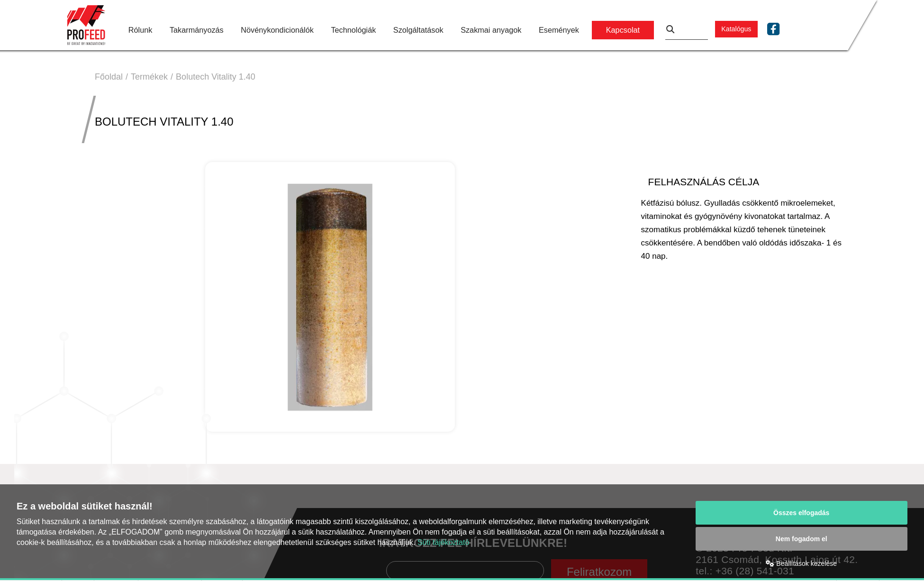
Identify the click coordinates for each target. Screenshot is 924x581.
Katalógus (736, 29)
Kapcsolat (623, 30)
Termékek (149, 77)
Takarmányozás (197, 30)
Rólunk (140, 30)
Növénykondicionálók (277, 30)
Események (559, 30)
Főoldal (109, 77)
